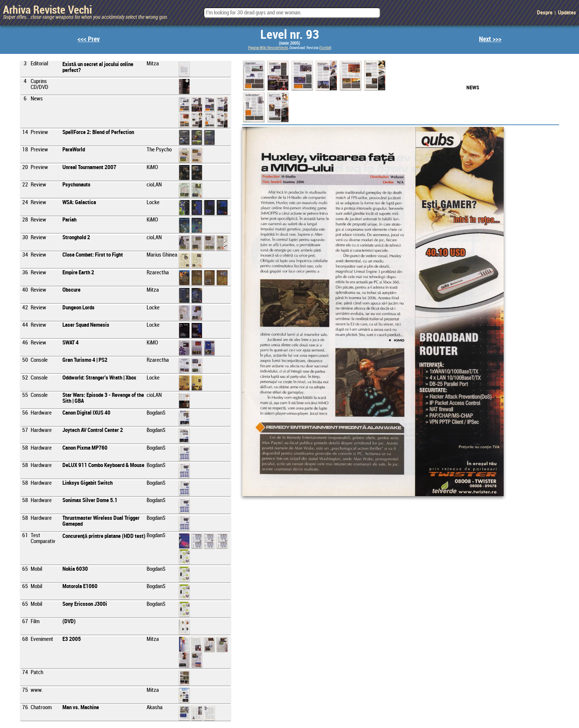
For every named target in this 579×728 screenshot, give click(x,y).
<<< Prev (89, 39)
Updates (567, 13)
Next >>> (490, 39)
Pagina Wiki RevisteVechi (268, 48)
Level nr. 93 (290, 35)
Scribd (325, 48)
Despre (545, 13)
